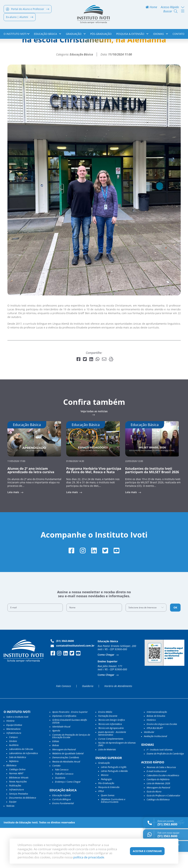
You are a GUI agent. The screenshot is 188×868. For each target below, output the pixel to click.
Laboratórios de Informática (23, 793)
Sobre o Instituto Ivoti (17, 757)
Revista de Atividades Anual (66, 802)
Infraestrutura (16, 830)
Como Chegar (106, 695)
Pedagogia (106, 819)
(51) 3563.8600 (62, 681)
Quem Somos (108, 835)
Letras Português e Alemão (114, 811)
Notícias (20, 46)
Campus (13, 777)
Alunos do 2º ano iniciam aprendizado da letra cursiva (31, 510)
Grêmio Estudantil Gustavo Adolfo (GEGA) (70, 761)
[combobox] (146, 648)
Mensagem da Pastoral (64, 789)
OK (175, 648)
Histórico (151, 760)
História (10, 761)
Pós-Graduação (101, 34)
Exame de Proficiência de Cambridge (165, 794)
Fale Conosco (64, 726)
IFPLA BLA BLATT (155, 768)
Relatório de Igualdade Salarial (68, 793)
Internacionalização (157, 752)
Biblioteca (11, 805)
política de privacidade (89, 857)
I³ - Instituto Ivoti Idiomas (160, 790)
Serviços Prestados (19, 834)
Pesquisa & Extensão (132, 34)
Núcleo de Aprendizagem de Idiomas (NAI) (117, 784)
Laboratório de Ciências (21, 789)
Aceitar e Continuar (147, 851)
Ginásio (13, 781)
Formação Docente (108, 756)
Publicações (15, 826)
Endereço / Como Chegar (68, 822)
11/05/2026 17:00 (16, 501)
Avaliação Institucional (155, 776)
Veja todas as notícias (94, 451)
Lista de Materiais (107, 789)
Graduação (76, 34)
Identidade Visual (61, 767)
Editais (56, 781)
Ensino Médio (105, 752)
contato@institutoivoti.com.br (72, 686)
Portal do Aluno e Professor (28, 9)
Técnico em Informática (110, 764)
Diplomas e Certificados (64, 756)
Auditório (14, 785)
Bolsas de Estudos (156, 756)
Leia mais (14, 532)
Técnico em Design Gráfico (112, 760)
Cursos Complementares (111, 779)
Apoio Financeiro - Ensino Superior (70, 752)
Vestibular (149, 772)
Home (151, 8)
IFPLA (101, 831)
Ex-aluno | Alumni (20, 17)
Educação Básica (48, 34)
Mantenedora (13, 769)
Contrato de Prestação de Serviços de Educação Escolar (71, 776)
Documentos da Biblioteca (23, 838)
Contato (178, 34)
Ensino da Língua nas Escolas (162, 764)
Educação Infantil (61, 835)
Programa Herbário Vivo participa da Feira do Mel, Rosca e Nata (94, 510)
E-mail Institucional (157, 811)
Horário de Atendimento (118, 726)
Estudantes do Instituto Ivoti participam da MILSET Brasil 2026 (152, 510)
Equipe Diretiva (14, 765)
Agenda (56, 771)
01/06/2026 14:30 (75, 501)
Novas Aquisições (18, 822)
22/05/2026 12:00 (134, 501)
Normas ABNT (16, 813)
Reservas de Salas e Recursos (161, 807)
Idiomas (161, 34)
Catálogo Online (17, 809)
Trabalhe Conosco (64, 814)
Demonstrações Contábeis (66, 798)
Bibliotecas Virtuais (19, 818)
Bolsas (56, 785)
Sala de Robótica (18, 797)
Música (105, 815)
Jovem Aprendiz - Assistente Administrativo (112, 774)
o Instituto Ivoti (17, 34)
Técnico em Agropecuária (111, 768)
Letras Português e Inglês (114, 807)
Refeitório (14, 801)
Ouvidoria (88, 726)
